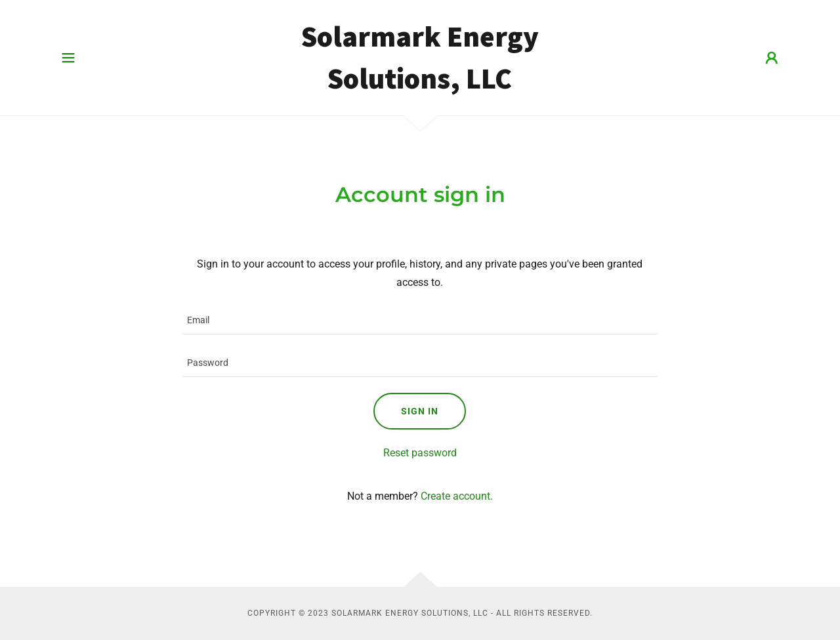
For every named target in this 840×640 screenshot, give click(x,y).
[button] (68, 58)
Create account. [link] (457, 496)
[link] (420, 85)
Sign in (420, 411)
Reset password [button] (420, 453)
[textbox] (420, 321)
